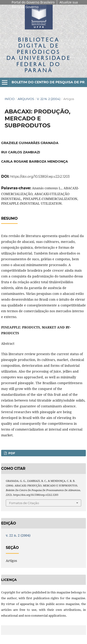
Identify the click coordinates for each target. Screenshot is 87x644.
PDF (11, 453)
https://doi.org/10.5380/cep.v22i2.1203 (40, 177)
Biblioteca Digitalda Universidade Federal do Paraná (39, 55)
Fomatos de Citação (24, 503)
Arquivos (26, 99)
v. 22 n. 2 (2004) (49, 99)
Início (10, 99)
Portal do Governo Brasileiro (33, 2)
